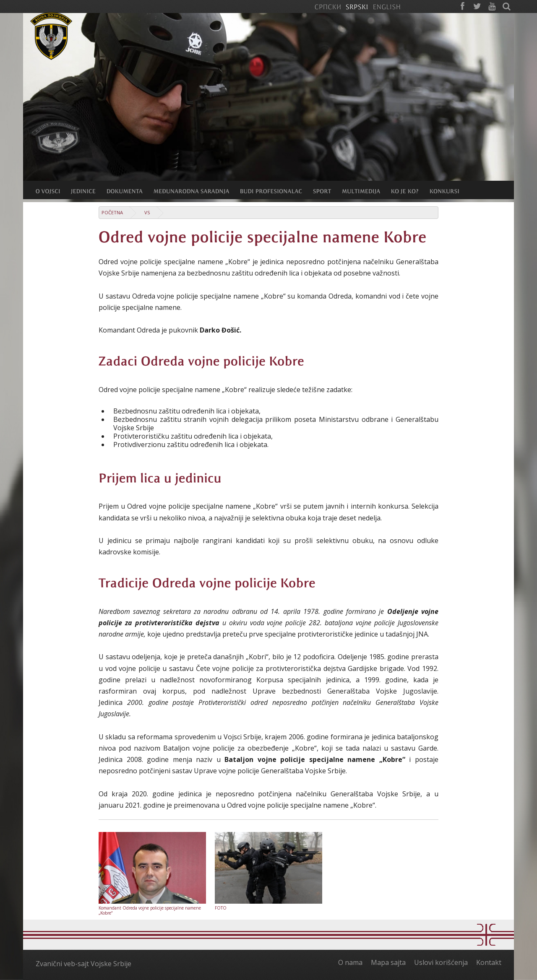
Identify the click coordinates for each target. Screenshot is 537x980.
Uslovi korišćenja (441, 962)
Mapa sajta (388, 962)
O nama (350, 962)
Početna (112, 212)
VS (147, 212)
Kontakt (489, 962)
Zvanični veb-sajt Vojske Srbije (83, 964)
